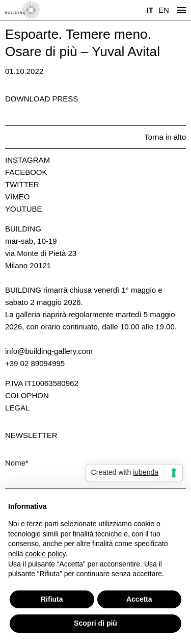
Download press (42, 99)
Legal (17, 408)
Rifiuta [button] (52, 599)
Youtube (24, 209)
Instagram (28, 160)
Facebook (26, 172)
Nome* (17, 463)
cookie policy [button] (45, 554)
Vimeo (17, 197)
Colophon (27, 395)
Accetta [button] (139, 599)
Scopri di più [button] (95, 623)
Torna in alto (165, 137)
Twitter (22, 184)
